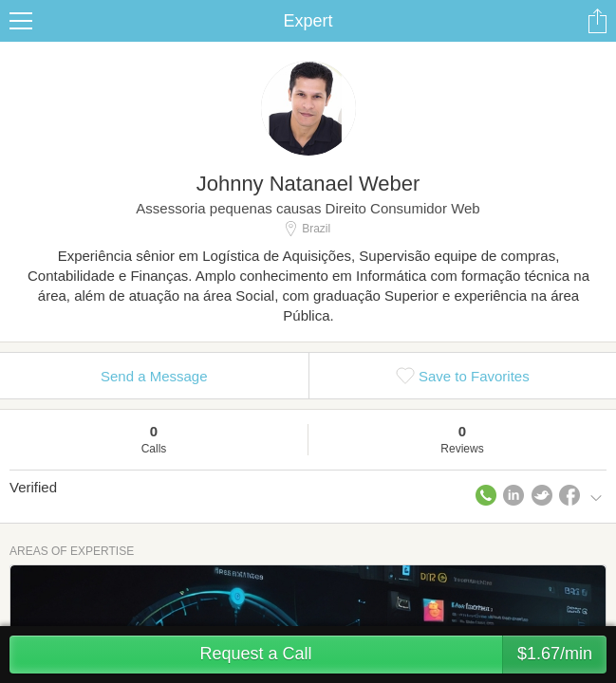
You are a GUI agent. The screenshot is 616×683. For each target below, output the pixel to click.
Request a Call (403, 655)
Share (597, 21)
